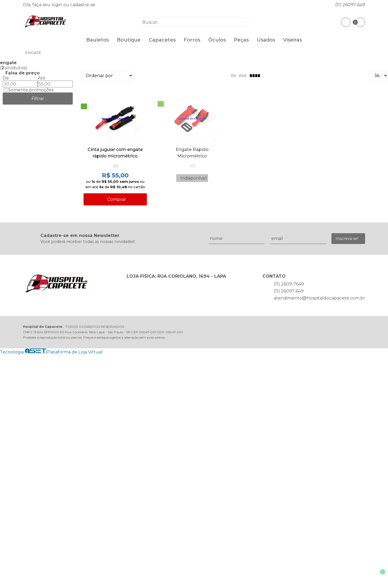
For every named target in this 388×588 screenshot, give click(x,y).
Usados (266, 40)
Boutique (129, 40)
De (6, 78)
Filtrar (38, 99)
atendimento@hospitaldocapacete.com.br (319, 298)
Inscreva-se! (347, 239)
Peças (241, 40)
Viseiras (292, 40)
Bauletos (98, 40)
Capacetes (162, 40)
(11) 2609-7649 (289, 284)
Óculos (217, 40)
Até (41, 78)
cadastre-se (83, 5)
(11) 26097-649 (350, 5)
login (57, 5)
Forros (192, 40)
